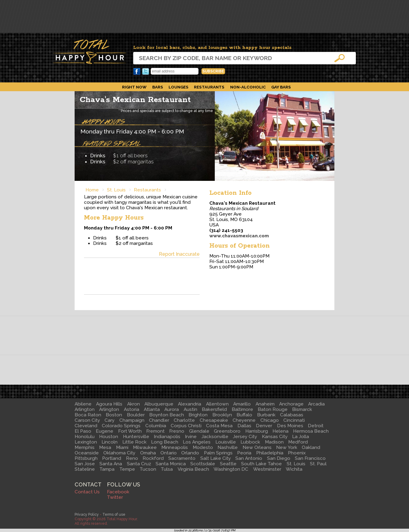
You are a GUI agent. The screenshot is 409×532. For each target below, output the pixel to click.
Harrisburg (257, 431)
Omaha (148, 453)
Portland (112, 458)
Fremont (155, 431)
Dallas (244, 426)
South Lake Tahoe (261, 464)
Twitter (146, 72)
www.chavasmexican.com (239, 236)
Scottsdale (203, 464)
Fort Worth (130, 431)
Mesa (105, 447)
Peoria (244, 453)
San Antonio (249, 458)
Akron (134, 404)
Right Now (134, 87)
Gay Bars (281, 87)
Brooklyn (222, 415)
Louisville (226, 442)
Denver (264, 426)
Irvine (191, 437)
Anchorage (291, 404)
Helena (280, 431)
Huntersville (136, 437)
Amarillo (242, 404)
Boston (114, 415)
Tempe (127, 469)
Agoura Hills (109, 404)
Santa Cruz (139, 464)
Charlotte (184, 420)
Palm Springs (218, 453)
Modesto (203, 447)
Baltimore (242, 409)
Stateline (85, 469)
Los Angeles (197, 442)
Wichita (294, 469)
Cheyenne (244, 420)
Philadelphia (270, 453)
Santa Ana (111, 464)
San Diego (279, 458)
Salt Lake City (216, 458)
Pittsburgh (86, 458)
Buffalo (244, 415)
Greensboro (227, 431)
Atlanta (152, 409)
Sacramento (182, 458)
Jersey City (245, 437)
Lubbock (250, 442)
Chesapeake (214, 420)
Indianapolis (167, 437)
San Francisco (310, 458)
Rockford (153, 458)
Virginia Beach (193, 469)
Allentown (217, 404)
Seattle (228, 464)
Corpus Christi (186, 426)
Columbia (156, 426)
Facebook (137, 72)
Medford (298, 442)
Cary (109, 420)
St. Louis (116, 190)
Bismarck (302, 409)
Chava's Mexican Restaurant (135, 100)
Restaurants (209, 87)
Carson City (87, 420)
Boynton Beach (167, 415)
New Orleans (257, 447)
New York (287, 447)
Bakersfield (214, 409)
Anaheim (265, 404)
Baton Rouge (273, 409)
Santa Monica (171, 464)
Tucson (148, 469)
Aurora (172, 409)
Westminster (267, 469)
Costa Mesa (219, 426)
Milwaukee (145, 447)
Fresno (177, 431)
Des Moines (290, 426)
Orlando (190, 453)
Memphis (85, 447)
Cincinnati (294, 420)
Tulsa (167, 469)
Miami (122, 447)
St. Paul (318, 464)
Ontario (169, 453)
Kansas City (275, 437)
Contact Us (87, 492)
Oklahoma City (119, 453)
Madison (274, 442)
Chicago (270, 420)
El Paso (83, 431)
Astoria (132, 409)
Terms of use (114, 514)
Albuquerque (159, 404)
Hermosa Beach (311, 431)
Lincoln (109, 442)
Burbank (266, 415)
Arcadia (316, 404)
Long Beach (165, 442)
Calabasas (292, 415)
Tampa (107, 469)
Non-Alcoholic (248, 87)
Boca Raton (88, 415)
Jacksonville (215, 437)
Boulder (136, 415)
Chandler (159, 420)
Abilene (83, 404)
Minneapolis (175, 447)
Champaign (132, 420)
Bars (158, 87)
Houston (109, 437)
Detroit (316, 426)
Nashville (228, 447)
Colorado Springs (121, 426)
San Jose (85, 464)
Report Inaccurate (179, 254)
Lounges (179, 87)
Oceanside (87, 453)
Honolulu (85, 437)
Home (92, 190)
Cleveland (86, 426)
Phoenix (297, 453)
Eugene (105, 431)
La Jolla (301, 437)
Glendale (199, 431)
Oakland (311, 447)
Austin (190, 409)
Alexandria (190, 404)
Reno (132, 458)
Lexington (86, 442)
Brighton (198, 415)
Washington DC (231, 469)
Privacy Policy (87, 514)
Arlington (85, 409)
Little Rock (134, 442)
